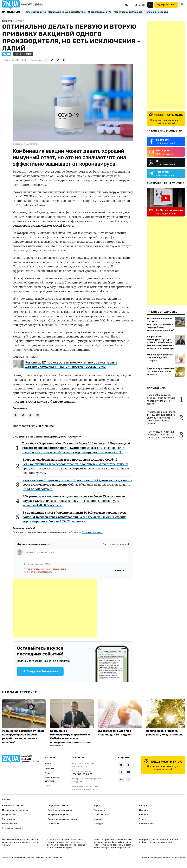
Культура (98, 824)
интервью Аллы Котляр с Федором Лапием (44, 402)
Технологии (99, 810)
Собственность (147, 824)
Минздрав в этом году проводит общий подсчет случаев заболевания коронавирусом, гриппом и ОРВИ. (76, 448)
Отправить (117, 570)
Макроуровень (9, 815)
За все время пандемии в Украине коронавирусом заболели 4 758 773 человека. (75, 517)
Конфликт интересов (58, 815)
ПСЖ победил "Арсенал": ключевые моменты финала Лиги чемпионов (161, 435)
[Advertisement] (55, 608)
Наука (97, 806)
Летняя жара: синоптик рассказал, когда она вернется (160, 371)
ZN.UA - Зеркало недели (166, 210)
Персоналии (54, 824)
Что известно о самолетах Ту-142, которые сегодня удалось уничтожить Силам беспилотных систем (162, 418)
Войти (142, 5)
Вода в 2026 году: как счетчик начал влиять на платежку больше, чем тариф (161, 399)
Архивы (48, 764)
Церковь (98, 819)
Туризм (143, 819)
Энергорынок (9, 819)
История (143, 810)
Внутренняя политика (13, 806)
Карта (47, 786)
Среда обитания (102, 815)
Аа (150, 5)
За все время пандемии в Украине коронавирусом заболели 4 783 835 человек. (74, 501)
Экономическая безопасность (63, 819)
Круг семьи (145, 815)
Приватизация (9, 824)
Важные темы (12, 12)
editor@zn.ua (88, 789)
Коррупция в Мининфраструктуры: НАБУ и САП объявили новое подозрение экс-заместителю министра (160, 342)
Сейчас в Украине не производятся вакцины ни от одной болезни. (78, 484)
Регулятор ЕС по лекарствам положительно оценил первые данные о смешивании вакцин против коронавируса (71, 364)
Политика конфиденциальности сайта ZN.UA (163, 858)
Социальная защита (58, 806)
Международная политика (15, 810)
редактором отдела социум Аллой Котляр (43, 225)
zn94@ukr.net (78, 782)
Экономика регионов (13, 828)
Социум (143, 806)
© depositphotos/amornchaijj (25, 144)
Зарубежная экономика (60, 810)
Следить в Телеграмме (40, 671)
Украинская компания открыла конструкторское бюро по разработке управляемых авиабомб (161, 324)
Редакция (49, 768)
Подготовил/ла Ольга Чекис (33, 426)
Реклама (49, 773)
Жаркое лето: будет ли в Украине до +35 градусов (160, 358)
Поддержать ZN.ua (166, 5)
